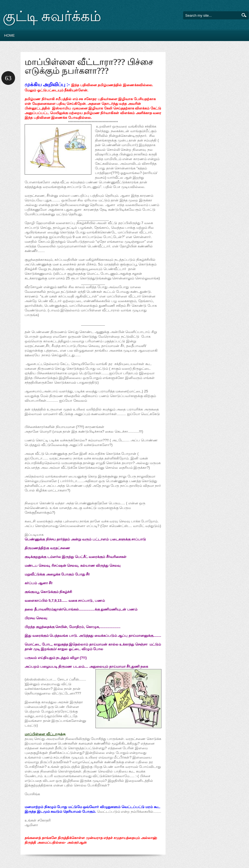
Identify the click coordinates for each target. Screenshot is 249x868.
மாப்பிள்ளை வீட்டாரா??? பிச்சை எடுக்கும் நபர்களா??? (89, 66)
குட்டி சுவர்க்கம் (52, 16)
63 (8, 78)
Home (9, 35)
